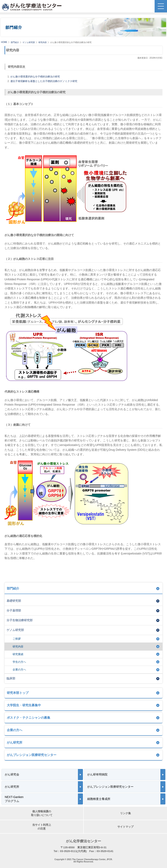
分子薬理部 (14, 610)
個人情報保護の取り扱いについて (42, 813)
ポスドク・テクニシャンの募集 (29, 718)
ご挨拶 (17, 639)
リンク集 (125, 813)
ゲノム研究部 (29, 42)
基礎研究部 (14, 601)
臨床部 (11, 678)
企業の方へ (19, 670)
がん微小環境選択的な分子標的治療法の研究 (35, 77)
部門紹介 (15, 42)
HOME (4, 42)
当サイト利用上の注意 (42, 827)
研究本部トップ (18, 693)
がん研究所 (15, 742)
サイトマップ (125, 827)
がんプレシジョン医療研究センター (32, 755)
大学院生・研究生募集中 (24, 705)
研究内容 (43, 42)
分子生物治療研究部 (20, 620)
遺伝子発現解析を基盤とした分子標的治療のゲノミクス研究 (44, 81)
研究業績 (18, 654)
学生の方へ (19, 662)
